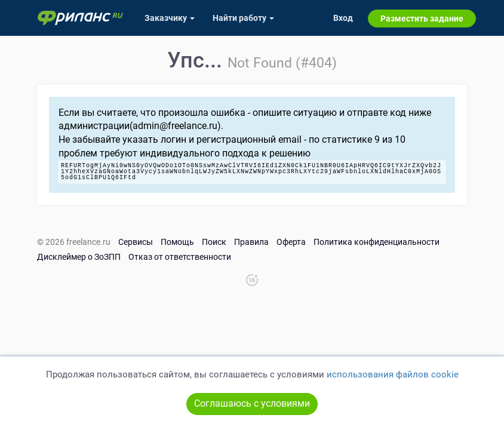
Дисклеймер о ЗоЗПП (79, 257)
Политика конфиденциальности (377, 242)
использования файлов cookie (393, 374)
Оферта (291, 242)
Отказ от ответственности (180, 257)
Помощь (177, 242)
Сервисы (136, 242)
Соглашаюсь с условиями (252, 403)
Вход (343, 18)
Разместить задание (422, 19)
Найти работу (243, 18)
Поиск (214, 242)
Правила (251, 242)
